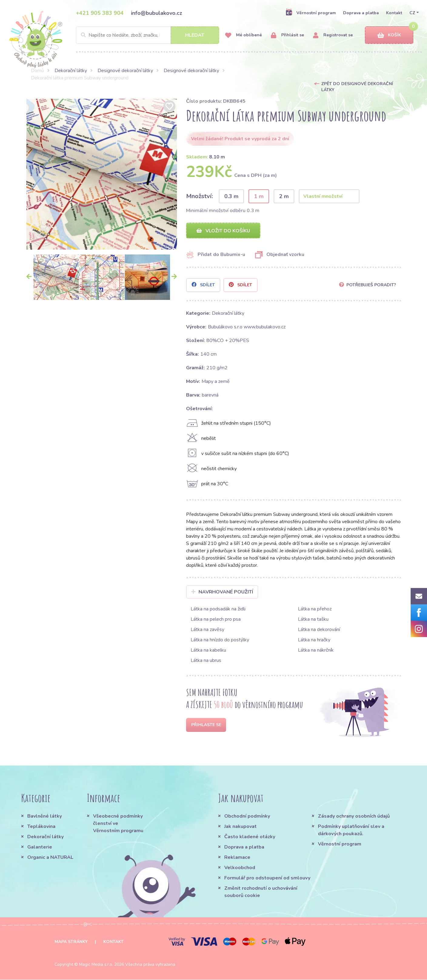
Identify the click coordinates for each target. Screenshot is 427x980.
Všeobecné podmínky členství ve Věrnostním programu (118, 824)
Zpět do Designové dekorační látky (357, 87)
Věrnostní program (311, 13)
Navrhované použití (222, 592)
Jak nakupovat (240, 827)
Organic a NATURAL (50, 858)
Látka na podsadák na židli (218, 609)
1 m (259, 196)
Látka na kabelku (208, 650)
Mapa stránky (71, 942)
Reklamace (237, 858)
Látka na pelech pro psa (216, 620)
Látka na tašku (313, 620)
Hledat (195, 35)
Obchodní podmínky (247, 816)
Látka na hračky (314, 640)
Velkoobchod (240, 868)
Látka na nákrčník (316, 650)
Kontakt (394, 13)
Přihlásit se (287, 35)
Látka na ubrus (206, 661)
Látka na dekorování (319, 630)
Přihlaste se (206, 725)
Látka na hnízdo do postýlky (220, 640)
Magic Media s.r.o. (96, 965)
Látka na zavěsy (207, 630)
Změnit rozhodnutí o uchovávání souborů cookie (261, 892)
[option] (102, 174)
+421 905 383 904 (100, 13)
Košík (389, 35)
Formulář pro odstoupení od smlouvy (267, 878)
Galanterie (40, 847)
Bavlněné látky (45, 816)
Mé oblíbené (244, 35)
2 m (284, 196)
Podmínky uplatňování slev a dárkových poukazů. (351, 830)
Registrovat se (333, 35)
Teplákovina (41, 827)
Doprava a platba (361, 13)
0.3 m (231, 196)
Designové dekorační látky (125, 71)
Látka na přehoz (315, 609)
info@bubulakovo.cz (157, 13)
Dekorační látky (71, 71)
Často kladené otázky (250, 837)
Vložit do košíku (223, 231)
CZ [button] (412, 13)
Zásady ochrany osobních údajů (354, 816)
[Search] (147, 35)
